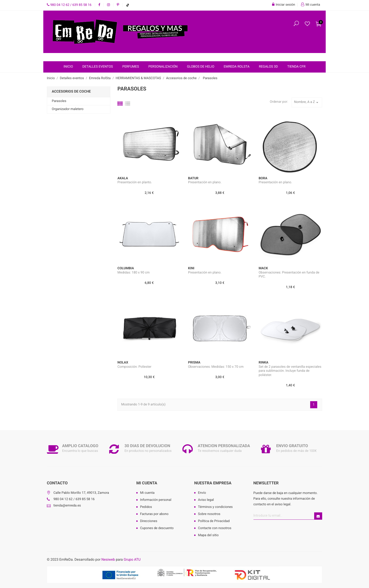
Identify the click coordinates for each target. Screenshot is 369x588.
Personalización (163, 67)
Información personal (156, 500)
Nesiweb (108, 559)
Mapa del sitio (208, 535)
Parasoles (59, 101)
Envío (202, 493)
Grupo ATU (132, 559)
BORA (263, 178)
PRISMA (194, 363)
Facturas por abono (154, 514)
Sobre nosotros (209, 514)
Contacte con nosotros (215, 528)
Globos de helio (201, 67)
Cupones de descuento (157, 528)
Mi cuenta (147, 483)
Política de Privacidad (214, 521)
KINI (191, 268)
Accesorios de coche (71, 91)
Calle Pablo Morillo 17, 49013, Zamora (81, 493)
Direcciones (149, 521)
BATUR (193, 178)
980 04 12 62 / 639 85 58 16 (69, 5)
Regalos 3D (268, 67)
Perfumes (131, 67)
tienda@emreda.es (67, 506)
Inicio (68, 67)
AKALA (123, 178)
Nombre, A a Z (307, 102)
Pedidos (146, 507)
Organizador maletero (68, 109)
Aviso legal (206, 500)
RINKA (263, 363)
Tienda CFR (296, 67)
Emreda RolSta (237, 67)
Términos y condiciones (215, 507)
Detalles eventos (98, 67)
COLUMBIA (126, 268)
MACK (263, 268)
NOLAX (123, 363)
